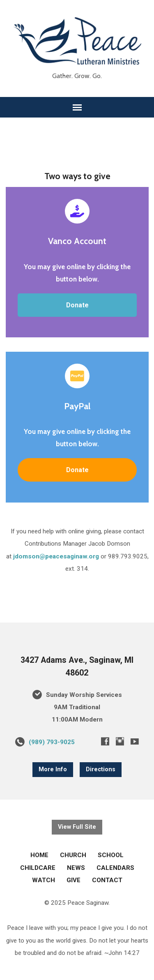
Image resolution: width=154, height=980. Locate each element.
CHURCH (73, 855)
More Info (53, 769)
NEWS (76, 868)
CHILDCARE (38, 868)
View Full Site (77, 827)
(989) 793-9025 (52, 742)
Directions (101, 769)
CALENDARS (115, 868)
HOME (39, 855)
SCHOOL (111, 855)
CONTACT (107, 880)
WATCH (44, 880)
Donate (77, 305)
